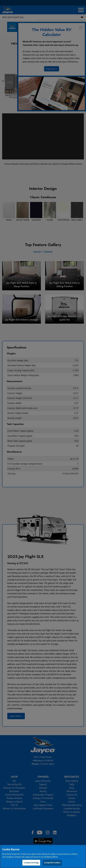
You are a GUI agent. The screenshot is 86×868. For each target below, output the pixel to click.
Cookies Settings (31, 863)
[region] (43, 856)
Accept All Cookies (52, 863)
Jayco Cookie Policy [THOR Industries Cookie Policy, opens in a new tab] (67, 857)
